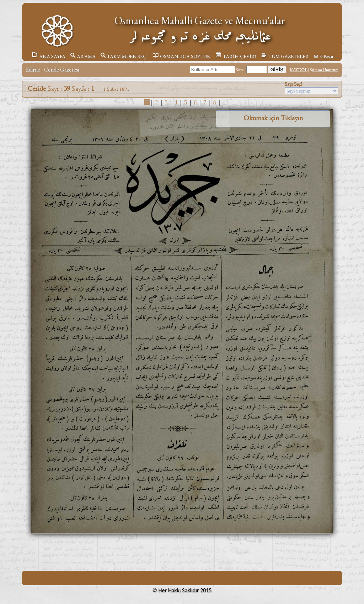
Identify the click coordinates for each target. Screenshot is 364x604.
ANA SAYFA (48, 56)
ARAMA (83, 56)
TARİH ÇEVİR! (236, 56)
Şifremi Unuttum (324, 70)
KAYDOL (299, 70)
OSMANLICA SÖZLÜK (181, 56)
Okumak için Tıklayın (273, 118)
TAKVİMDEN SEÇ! (124, 56)
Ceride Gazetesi (62, 70)
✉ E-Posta (323, 56)
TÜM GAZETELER (285, 56)
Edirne (33, 70)
